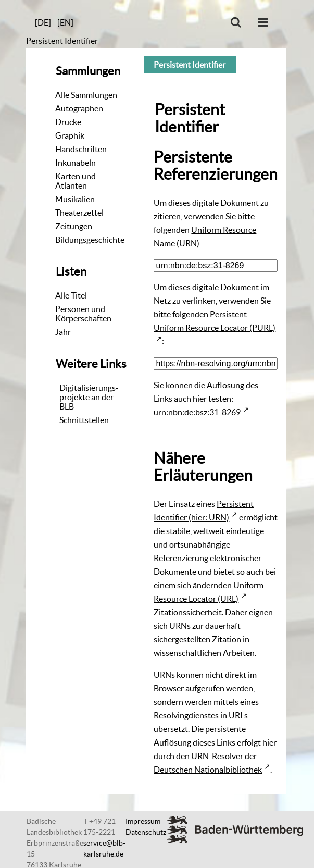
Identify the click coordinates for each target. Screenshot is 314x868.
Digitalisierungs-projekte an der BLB (89, 397)
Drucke (68, 122)
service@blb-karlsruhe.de (104, 848)
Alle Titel (71, 295)
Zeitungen (74, 226)
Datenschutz (146, 832)
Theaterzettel (79, 213)
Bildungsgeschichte (90, 240)
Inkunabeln (76, 163)
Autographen (79, 108)
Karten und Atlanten (76, 181)
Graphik (70, 135)
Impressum (143, 821)
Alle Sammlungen (86, 95)
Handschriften (81, 149)
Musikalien (75, 199)
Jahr (63, 332)
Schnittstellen (84, 420)
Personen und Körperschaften (83, 314)
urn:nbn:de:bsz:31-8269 (197, 412)
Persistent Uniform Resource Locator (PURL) (215, 321)
